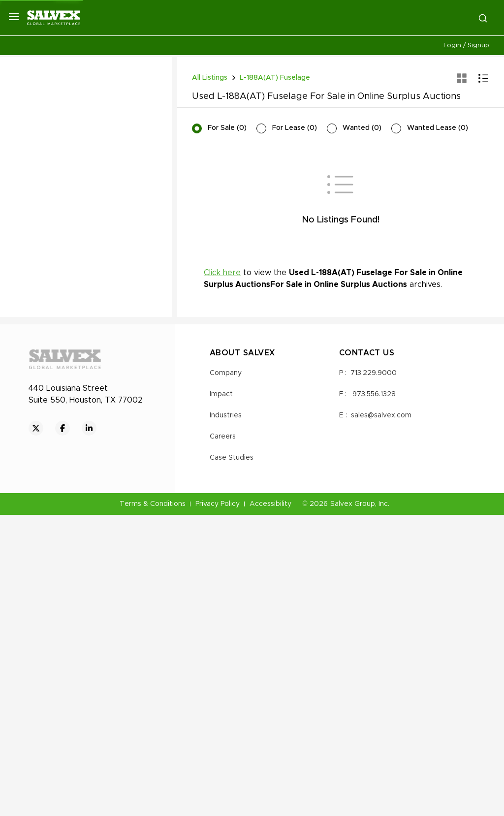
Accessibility (270, 805)
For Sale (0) (227, 128)
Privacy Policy (218, 805)
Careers (223, 738)
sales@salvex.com (381, 717)
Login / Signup (466, 46)
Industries (226, 717)
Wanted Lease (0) (438, 128)
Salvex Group (353, 805)
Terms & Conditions (153, 805)
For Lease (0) (295, 128)
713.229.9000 (374, 674)
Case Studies (232, 759)
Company (226, 674)
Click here (222, 385)
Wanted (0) (362, 128)
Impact (221, 695)
